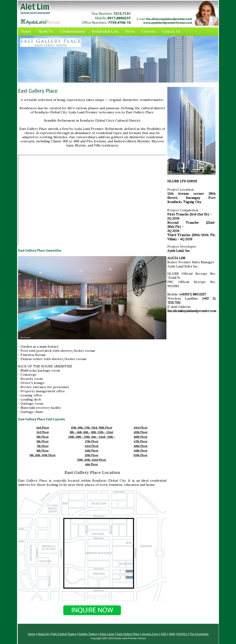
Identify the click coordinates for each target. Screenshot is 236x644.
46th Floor (141, 437)
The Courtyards (199, 634)
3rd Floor (43, 432)
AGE (164, 634)
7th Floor (43, 446)
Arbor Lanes (107, 634)
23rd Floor (92, 446)
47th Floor (140, 441)
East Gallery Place (128, 634)
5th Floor (43, 437)
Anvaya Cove (150, 634)
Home (26, 31)
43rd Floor (140, 428)
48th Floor (141, 446)
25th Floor (91, 455)
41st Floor (91, 464)
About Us (46, 31)
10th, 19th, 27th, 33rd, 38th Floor (92, 428)
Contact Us (171, 31)
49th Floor (141, 451)
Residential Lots (105, 31)
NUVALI (182, 634)
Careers (148, 31)
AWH (172, 634)
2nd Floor (43, 428)
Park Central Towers (64, 634)
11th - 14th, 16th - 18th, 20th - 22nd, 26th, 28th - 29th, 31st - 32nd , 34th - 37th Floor (92, 437)
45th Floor (141, 432)
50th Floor (140, 455)
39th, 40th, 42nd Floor (91, 460)
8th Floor (43, 451)
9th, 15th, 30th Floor (43, 455)
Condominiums (72, 31)
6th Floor (43, 441)
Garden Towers (88, 634)
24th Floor (91, 451)
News (130, 31)
